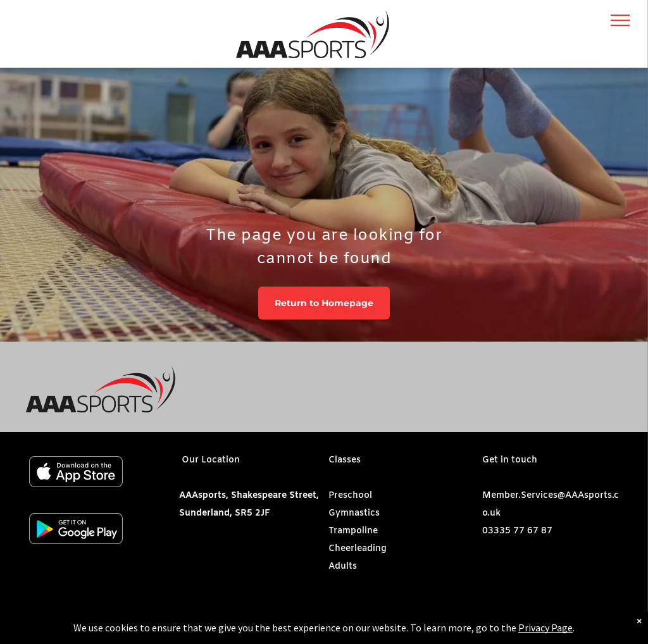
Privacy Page (545, 632)
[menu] (620, 20)
